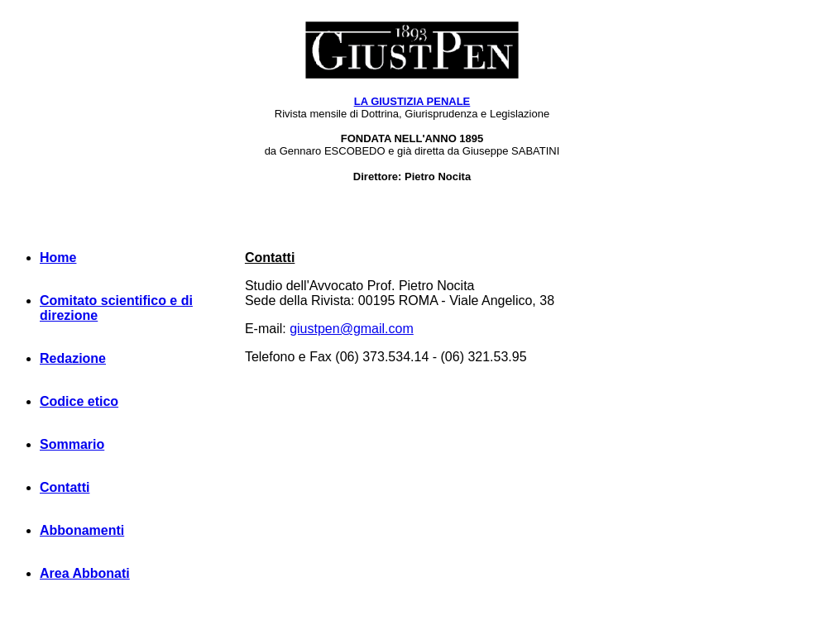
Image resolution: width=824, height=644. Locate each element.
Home (58, 258)
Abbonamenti (82, 530)
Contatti (65, 487)
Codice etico (79, 401)
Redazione (73, 358)
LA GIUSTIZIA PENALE (412, 101)
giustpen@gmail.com (352, 329)
